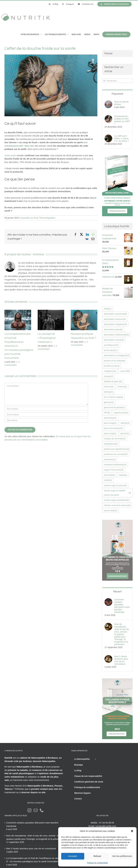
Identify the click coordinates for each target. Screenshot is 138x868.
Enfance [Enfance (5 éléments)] (109, 387)
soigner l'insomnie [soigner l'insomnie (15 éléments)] (114, 470)
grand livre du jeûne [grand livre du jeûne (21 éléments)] (114, 407)
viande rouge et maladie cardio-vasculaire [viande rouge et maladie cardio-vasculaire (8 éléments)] (117, 493)
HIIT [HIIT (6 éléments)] (107, 413)
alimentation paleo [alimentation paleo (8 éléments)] (113, 329)
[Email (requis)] (46, 415)
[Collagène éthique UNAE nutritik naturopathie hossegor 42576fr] (117, 680)
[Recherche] (104, 81)
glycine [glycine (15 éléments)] (109, 402)
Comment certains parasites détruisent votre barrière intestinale (122, 606)
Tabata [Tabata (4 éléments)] (123, 475)
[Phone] (42, 810)
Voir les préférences (122, 856)
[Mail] (36, 810)
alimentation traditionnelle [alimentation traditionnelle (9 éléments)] (116, 335)
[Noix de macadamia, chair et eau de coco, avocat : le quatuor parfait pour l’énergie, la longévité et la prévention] (108, 624)
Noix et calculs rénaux (121, 103)
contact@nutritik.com (106, 826)
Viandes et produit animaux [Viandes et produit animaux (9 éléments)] (117, 505)
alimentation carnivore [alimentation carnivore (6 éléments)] (115, 319)
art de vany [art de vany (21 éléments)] (111, 350)
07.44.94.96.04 (107, 823)
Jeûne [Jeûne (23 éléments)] (125, 423)
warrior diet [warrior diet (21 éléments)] (111, 510)
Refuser (97, 856)
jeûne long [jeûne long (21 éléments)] (110, 433)
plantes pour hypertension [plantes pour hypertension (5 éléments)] (117, 449)
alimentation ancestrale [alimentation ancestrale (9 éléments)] (115, 314)
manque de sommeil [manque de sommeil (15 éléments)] (115, 439)
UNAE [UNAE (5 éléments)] (108, 480)
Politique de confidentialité (97, 863)
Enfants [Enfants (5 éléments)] (122, 387)
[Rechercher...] (117, 81)
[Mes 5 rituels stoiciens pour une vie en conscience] (108, 657)
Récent (117, 592)
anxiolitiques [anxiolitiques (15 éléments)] (111, 345)
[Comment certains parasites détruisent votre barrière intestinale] (108, 600)
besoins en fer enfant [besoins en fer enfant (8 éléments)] (114, 361)
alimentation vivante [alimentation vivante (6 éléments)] (114, 340)
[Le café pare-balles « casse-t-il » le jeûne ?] (108, 136)
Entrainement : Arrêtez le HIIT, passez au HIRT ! (122, 120)
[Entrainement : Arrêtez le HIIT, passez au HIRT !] (108, 117)
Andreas (38, 254)
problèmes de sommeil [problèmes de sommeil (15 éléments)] (116, 454)
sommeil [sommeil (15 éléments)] (109, 475)
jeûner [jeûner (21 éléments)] (125, 433)
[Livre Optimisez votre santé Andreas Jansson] (117, 157)
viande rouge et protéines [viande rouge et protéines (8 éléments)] (116, 500)
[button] (132, 831)
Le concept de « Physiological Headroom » (47, 338)
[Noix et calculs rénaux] (108, 102)
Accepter (73, 856)
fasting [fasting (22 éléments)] (109, 392)
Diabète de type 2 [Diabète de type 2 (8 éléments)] (113, 381)
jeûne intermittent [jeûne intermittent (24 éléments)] (113, 428)
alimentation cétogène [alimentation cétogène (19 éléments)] (115, 324)
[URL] (46, 420)
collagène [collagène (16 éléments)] (110, 371)
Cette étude (10, 155)
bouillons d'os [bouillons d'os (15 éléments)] (112, 366)
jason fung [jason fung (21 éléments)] (110, 423)
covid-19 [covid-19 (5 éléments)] (125, 371)
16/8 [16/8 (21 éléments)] (107, 309)
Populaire (117, 94)
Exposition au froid (29, 218)
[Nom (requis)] (46, 409)
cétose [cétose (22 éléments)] (109, 376)
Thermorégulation (47, 218)
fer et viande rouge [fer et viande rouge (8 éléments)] (113, 397)
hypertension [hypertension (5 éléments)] (121, 413)
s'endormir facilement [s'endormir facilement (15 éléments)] (115, 465)
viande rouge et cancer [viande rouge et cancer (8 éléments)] (115, 485)
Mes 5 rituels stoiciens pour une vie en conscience (121, 660)
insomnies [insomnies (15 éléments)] (110, 418)
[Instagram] (29, 810)
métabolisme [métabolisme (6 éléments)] (111, 444)
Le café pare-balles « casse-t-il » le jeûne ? (122, 138)
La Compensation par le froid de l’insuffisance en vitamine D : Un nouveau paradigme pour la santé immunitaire (35, 860)
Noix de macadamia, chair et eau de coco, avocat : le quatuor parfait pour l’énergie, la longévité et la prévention (122, 634)
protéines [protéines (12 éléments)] (110, 459)
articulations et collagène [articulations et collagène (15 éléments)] (117, 355)
